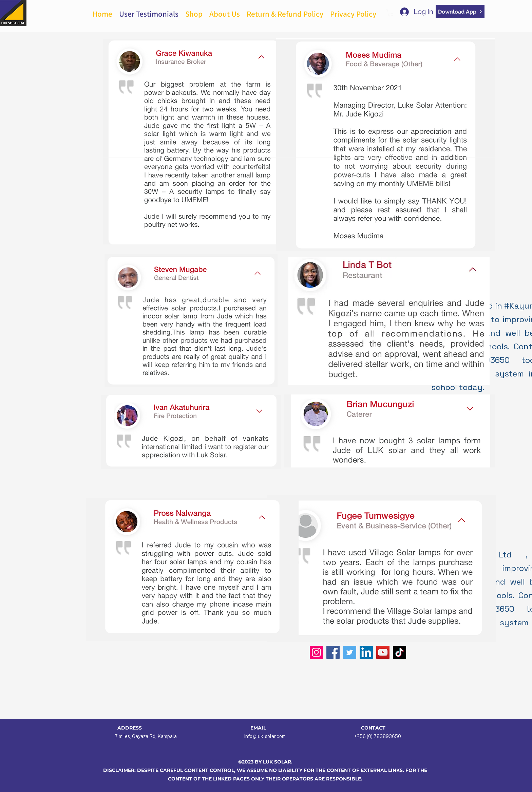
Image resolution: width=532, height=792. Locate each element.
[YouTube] (383, 652)
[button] (391, 13)
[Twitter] (350, 652)
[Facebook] (333, 652)
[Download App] (460, 12)
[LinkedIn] (366, 652)
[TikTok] (400, 652)
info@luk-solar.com (265, 736)
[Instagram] (316, 652)
